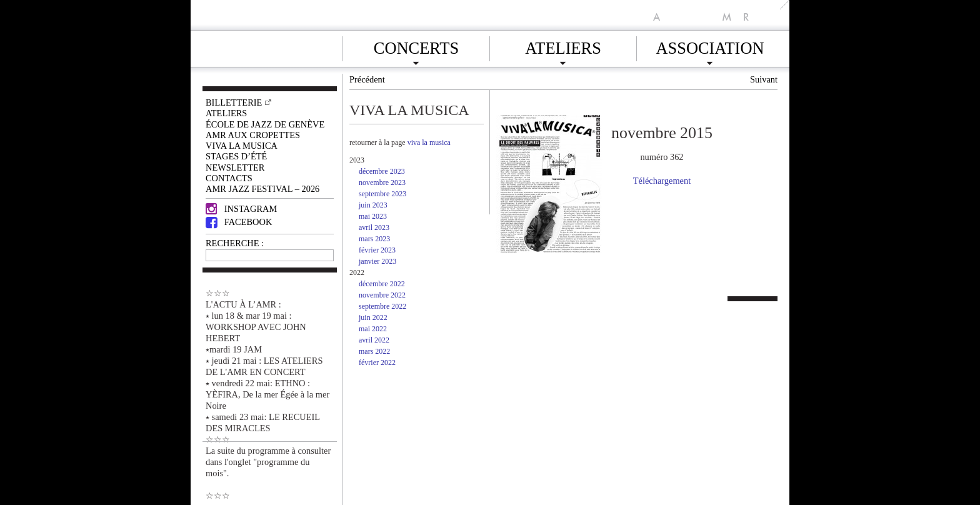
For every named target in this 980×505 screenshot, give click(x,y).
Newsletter (235, 167)
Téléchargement (662, 181)
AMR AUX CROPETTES (253, 135)
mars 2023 (374, 239)
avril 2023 (374, 227)
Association (710, 46)
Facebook (239, 222)
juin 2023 (373, 205)
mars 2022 (374, 351)
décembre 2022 (382, 284)
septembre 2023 (382, 194)
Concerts (416, 46)
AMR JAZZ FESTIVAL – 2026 (262, 189)
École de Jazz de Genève (265, 124)
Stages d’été (236, 156)
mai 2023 (373, 216)
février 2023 (377, 250)
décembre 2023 (382, 171)
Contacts (229, 178)
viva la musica (429, 142)
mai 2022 (373, 329)
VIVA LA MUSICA (242, 146)
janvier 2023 (377, 261)
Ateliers (563, 46)
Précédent (367, 79)
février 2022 (377, 362)
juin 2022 (373, 317)
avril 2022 (374, 340)
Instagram (241, 209)
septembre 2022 (382, 306)
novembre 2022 (382, 295)
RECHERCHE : (235, 243)
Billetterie (234, 102)
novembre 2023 (382, 182)
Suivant (764, 79)
